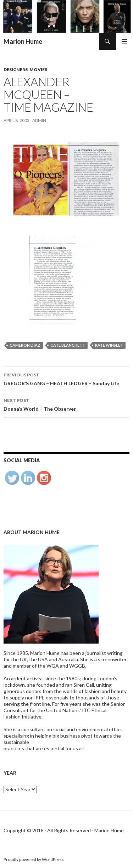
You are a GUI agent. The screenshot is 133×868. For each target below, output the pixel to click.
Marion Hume (23, 41)
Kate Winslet (109, 345)
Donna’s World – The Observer (66, 404)
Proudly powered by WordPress (34, 859)
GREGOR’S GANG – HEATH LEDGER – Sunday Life (66, 379)
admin (39, 120)
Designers (16, 69)
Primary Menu (124, 41)
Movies (38, 69)
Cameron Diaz (25, 345)
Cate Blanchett (68, 345)
